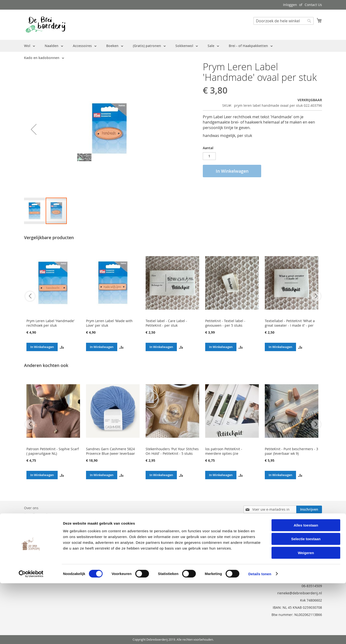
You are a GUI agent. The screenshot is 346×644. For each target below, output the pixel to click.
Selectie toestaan (306, 600)
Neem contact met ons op (45, 521)
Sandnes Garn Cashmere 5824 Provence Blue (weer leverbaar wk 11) (111, 453)
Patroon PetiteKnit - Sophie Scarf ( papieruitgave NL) (53, 451)
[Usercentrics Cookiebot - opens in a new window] (31, 635)
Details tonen (260, 635)
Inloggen (290, 5)
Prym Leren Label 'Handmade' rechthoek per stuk (50, 323)
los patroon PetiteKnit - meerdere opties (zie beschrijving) (224, 453)
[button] (34, 129)
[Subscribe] (309, 509)
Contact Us (313, 5)
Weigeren (306, 613)
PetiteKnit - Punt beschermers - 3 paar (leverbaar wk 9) (291, 451)
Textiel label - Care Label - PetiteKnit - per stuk (166, 323)
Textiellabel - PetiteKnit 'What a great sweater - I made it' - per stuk (290, 325)
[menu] (173, 52)
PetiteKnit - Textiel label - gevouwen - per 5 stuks (225, 323)
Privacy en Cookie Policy (43, 535)
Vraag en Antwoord (39, 528)
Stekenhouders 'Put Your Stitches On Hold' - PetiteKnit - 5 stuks (172, 451)
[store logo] (46, 24)
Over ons (31, 508)
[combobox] (284, 21)
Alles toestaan (306, 586)
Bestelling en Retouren (42, 515)
